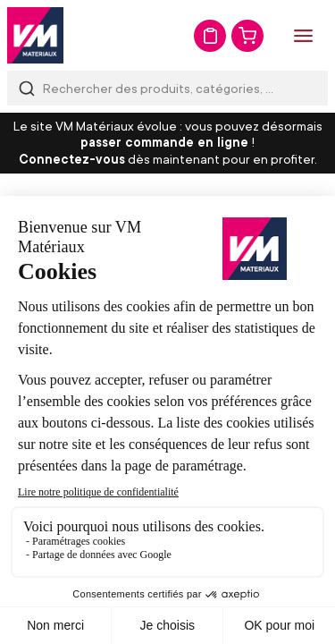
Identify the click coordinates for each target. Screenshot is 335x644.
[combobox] (167, 88)
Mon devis (210, 36)
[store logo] (35, 35)
